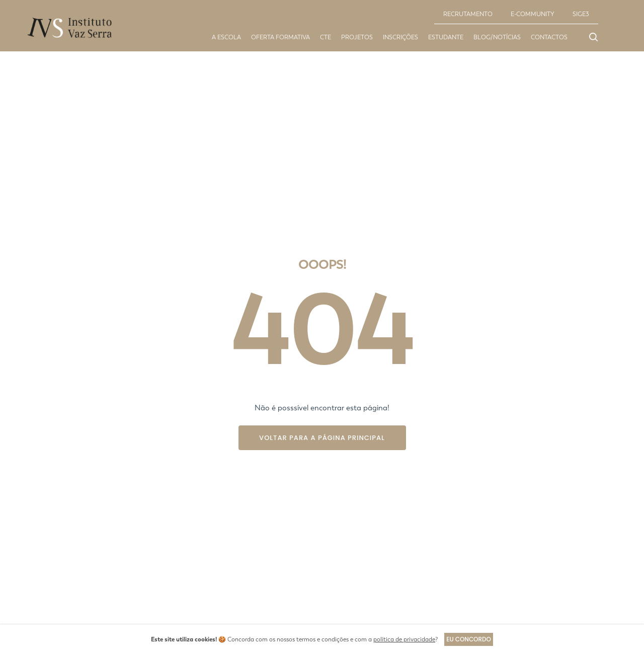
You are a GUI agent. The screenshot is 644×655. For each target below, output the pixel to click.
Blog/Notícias (497, 37)
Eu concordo (469, 639)
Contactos (549, 37)
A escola (226, 37)
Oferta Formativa (280, 37)
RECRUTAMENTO (468, 14)
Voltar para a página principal (322, 438)
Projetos (357, 37)
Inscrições (400, 37)
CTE (326, 37)
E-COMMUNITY (533, 14)
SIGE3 (581, 14)
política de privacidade (404, 639)
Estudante (446, 37)
